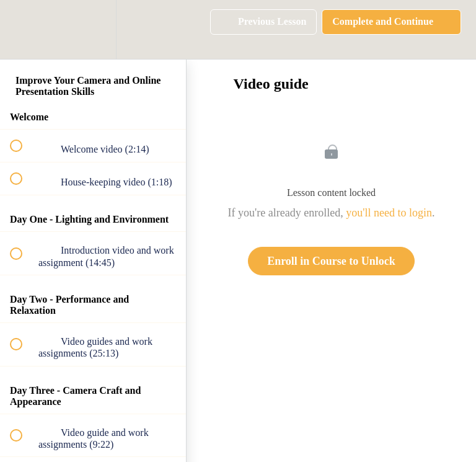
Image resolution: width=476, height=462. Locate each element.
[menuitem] (93, 29)
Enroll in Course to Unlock (331, 261)
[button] (23, 29)
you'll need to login (389, 213)
